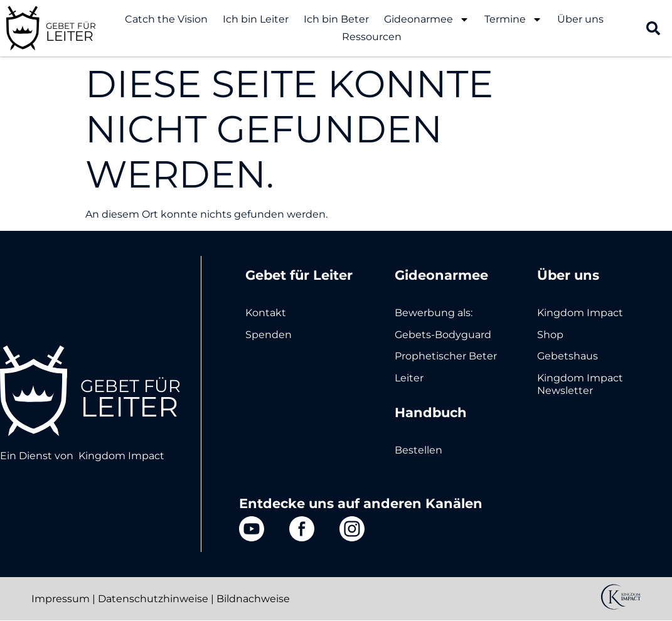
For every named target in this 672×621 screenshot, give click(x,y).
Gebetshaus (568, 356)
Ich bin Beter (336, 19)
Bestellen (419, 450)
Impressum (61, 599)
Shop (550, 335)
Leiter (409, 378)
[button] (653, 28)
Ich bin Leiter (256, 19)
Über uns (580, 19)
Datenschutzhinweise (153, 599)
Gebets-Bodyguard (443, 335)
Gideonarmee (427, 19)
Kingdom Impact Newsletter (580, 384)
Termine (513, 19)
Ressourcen (372, 37)
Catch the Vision (166, 19)
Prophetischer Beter (446, 356)
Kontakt (266, 313)
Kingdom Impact (121, 456)
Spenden (269, 335)
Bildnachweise (253, 599)
